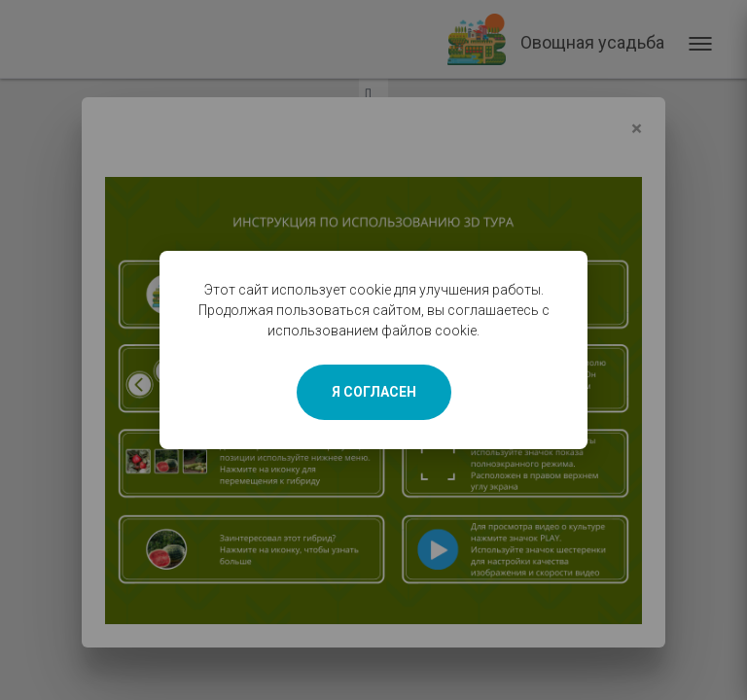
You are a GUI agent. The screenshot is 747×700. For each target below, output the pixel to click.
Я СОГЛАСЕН (374, 392)
